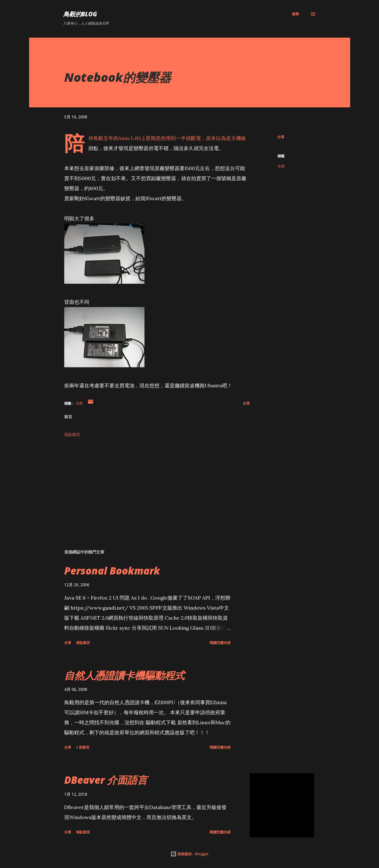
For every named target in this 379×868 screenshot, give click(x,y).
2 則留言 (83, 747)
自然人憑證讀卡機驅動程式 (124, 675)
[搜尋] (295, 14)
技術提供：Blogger (190, 854)
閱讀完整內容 (220, 643)
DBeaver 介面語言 (106, 780)
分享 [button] (281, 137)
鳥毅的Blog (80, 14)
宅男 (281, 166)
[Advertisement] (149, 487)
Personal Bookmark (112, 571)
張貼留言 (72, 435)
